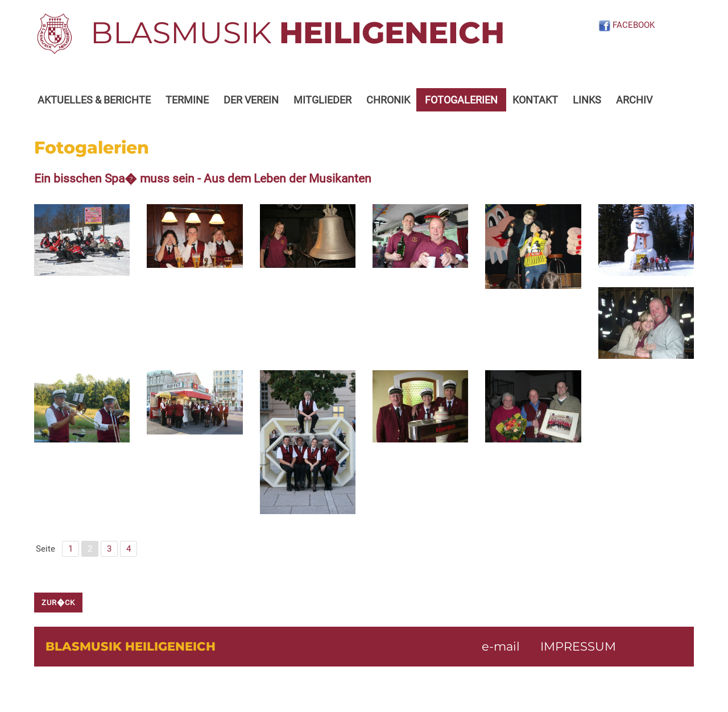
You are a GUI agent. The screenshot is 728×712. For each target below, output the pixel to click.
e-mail (501, 646)
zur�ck (58, 603)
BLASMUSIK (297, 32)
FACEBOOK (626, 25)
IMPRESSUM (578, 646)
